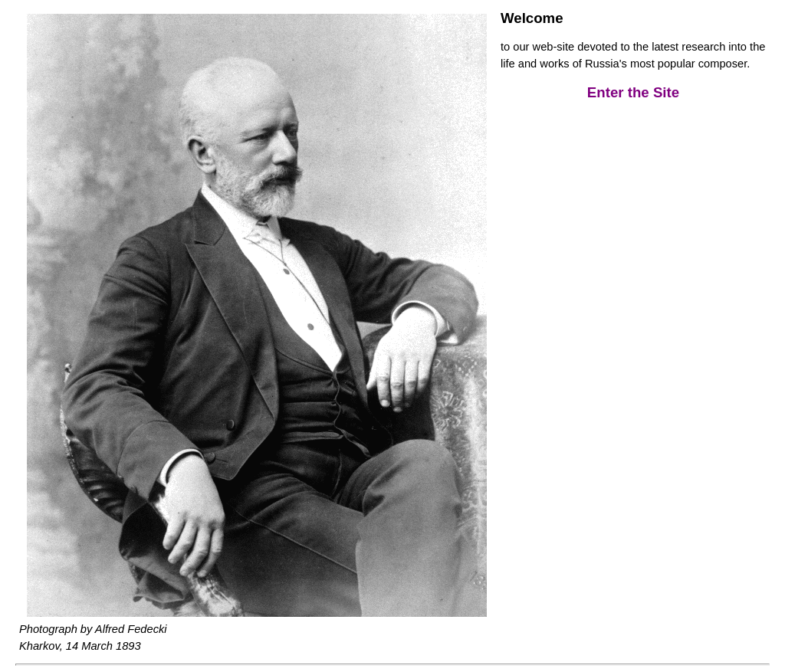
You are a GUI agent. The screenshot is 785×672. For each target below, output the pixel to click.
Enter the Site (633, 92)
